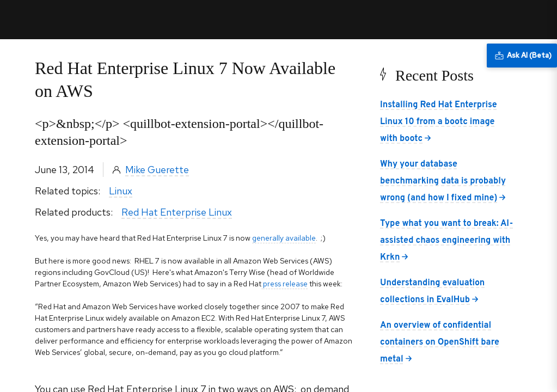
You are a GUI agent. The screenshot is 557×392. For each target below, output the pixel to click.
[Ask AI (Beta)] (522, 56)
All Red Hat (498, 19)
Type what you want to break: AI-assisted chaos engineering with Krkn (446, 241)
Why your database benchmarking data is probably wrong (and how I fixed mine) (443, 181)
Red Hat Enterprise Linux (177, 212)
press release (285, 284)
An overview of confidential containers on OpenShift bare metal (440, 342)
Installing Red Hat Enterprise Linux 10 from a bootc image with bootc (439, 122)
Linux (121, 191)
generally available (284, 238)
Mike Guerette (157, 170)
